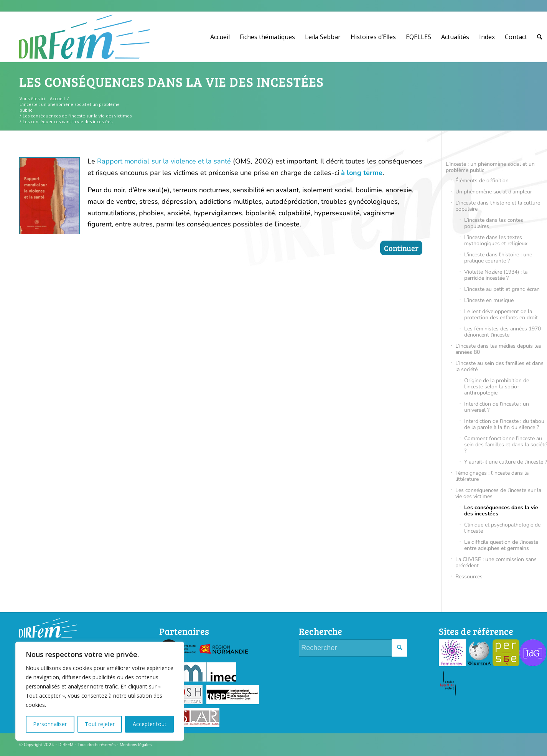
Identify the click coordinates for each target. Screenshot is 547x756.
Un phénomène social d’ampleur (494, 192)
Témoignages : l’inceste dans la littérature (492, 476)
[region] (100, 691)
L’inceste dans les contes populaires (494, 223)
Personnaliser (50, 724)
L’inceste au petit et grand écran (502, 289)
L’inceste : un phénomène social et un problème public (490, 167)
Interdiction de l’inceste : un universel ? (497, 407)
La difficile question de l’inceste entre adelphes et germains (501, 545)
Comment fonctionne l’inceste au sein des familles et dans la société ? (506, 445)
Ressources (469, 577)
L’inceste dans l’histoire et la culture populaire (498, 206)
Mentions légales (136, 745)
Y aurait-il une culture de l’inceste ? (506, 462)
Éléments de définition (482, 181)
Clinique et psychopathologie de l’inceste (502, 528)
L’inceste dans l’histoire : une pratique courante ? (498, 258)
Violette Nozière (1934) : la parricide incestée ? (496, 275)
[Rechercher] (540, 37)
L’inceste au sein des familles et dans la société (499, 366)
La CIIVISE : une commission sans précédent (496, 562)
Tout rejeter (100, 724)
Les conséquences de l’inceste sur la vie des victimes (498, 493)
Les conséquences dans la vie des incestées (171, 82)
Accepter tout (150, 724)
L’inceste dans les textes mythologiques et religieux (496, 240)
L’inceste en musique (489, 300)
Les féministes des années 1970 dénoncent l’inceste (503, 332)
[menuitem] (220, 37)
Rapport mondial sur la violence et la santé (164, 161)
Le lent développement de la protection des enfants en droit (501, 314)
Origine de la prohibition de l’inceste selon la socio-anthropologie (497, 387)
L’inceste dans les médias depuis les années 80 (498, 349)
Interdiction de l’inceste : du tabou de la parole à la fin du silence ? (504, 424)
